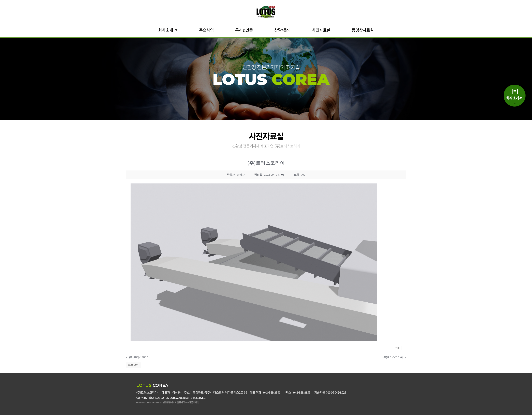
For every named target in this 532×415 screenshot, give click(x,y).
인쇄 (398, 348)
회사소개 (168, 30)
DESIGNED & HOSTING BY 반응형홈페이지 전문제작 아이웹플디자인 (168, 402)
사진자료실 (321, 30)
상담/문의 (282, 30)
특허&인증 (244, 30)
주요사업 (206, 30)
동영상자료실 (363, 30)
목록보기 (133, 365)
